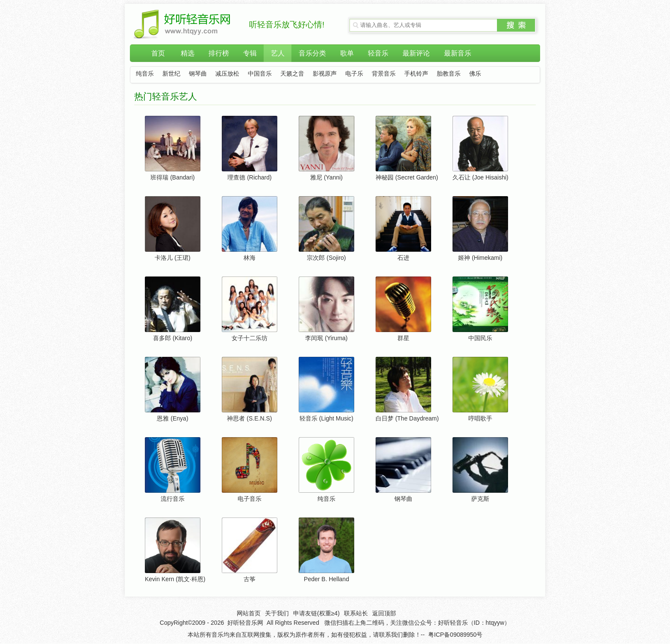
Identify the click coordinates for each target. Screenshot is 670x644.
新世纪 (171, 74)
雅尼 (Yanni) (326, 177)
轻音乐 (378, 53)
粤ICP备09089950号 (455, 635)
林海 (250, 258)
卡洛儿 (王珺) (172, 258)
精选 (188, 53)
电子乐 (354, 74)
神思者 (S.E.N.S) (249, 418)
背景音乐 (384, 74)
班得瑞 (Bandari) (172, 177)
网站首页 (249, 613)
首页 (158, 53)
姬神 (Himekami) (480, 258)
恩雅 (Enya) (172, 418)
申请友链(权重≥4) (316, 613)
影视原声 (325, 74)
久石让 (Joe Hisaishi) (480, 177)
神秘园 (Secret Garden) (407, 177)
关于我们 (277, 613)
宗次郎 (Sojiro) (326, 258)
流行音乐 (173, 499)
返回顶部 (384, 613)
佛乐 (475, 74)
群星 (403, 338)
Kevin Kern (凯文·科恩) (175, 579)
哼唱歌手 (480, 418)
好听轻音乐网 (245, 623)
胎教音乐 (449, 74)
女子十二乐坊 (250, 338)
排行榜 (219, 53)
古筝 (250, 579)
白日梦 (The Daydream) (407, 418)
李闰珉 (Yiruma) (326, 338)
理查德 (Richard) (249, 177)
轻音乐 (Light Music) (326, 418)
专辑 (250, 53)
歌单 (347, 53)
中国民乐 (480, 338)
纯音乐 (145, 74)
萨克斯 (480, 499)
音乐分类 (312, 53)
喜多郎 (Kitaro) (173, 338)
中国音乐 (260, 74)
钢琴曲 (198, 74)
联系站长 (356, 613)
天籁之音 (292, 74)
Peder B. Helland (326, 579)
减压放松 (227, 74)
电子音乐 (250, 499)
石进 (403, 258)
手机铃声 (416, 74)
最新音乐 (458, 53)
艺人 (278, 53)
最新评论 (416, 53)
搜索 (516, 25)
